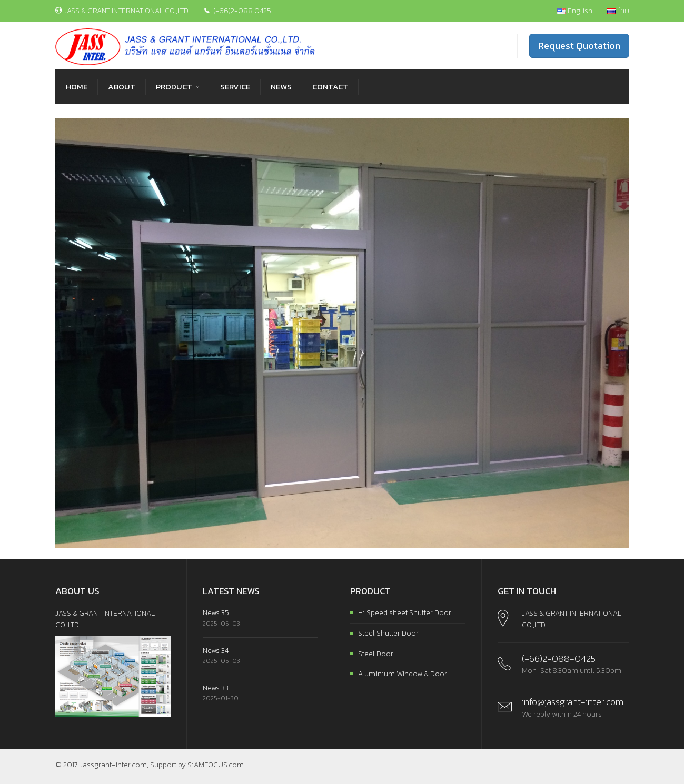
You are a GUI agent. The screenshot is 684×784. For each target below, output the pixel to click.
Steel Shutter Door (388, 633)
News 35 (216, 613)
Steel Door (376, 654)
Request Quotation (579, 46)
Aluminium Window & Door (403, 674)
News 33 (216, 688)
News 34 (216, 651)
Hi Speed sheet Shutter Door (405, 613)
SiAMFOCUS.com (216, 765)
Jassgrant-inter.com (113, 765)
